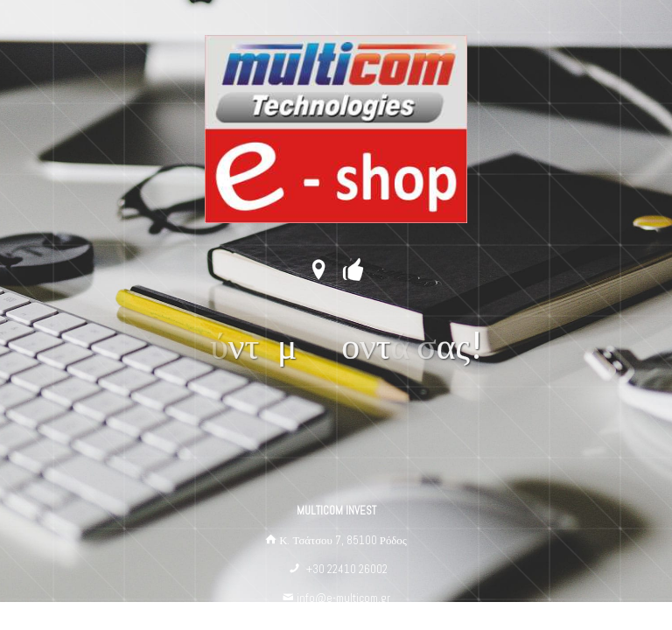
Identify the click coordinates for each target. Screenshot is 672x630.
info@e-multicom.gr (343, 598)
